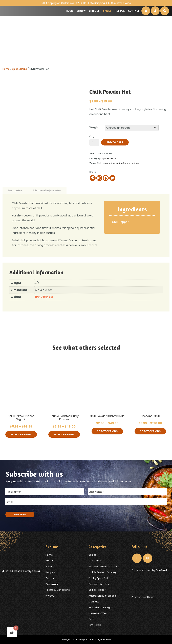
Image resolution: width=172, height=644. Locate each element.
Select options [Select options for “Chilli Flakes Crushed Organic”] (21, 434)
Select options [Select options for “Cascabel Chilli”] (150, 431)
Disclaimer (52, 584)
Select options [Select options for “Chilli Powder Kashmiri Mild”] (107, 431)
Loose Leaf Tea (98, 613)
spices (135, 163)
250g (44, 297)
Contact (134, 11)
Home (70, 11)
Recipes (120, 11)
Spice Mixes (95, 561)
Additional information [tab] (47, 190)
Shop (80, 11)
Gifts (91, 619)
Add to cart (115, 142)
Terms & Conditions (58, 590)
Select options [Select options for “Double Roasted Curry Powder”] (64, 434)
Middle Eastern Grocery (102, 572)
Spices (107, 11)
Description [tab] (15, 190)
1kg (51, 297)
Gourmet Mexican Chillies (104, 566)
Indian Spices (123, 163)
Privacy (50, 596)
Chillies (94, 11)
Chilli (99, 163)
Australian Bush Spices (102, 596)
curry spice (109, 163)
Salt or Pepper (97, 590)
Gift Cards (95, 625)
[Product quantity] (94, 142)
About (49, 561)
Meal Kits (94, 602)
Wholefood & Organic (102, 608)
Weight (94, 127)
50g (37, 297)
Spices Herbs (19, 69)
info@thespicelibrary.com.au (21, 571)
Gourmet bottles (99, 584)
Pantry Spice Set (98, 578)
